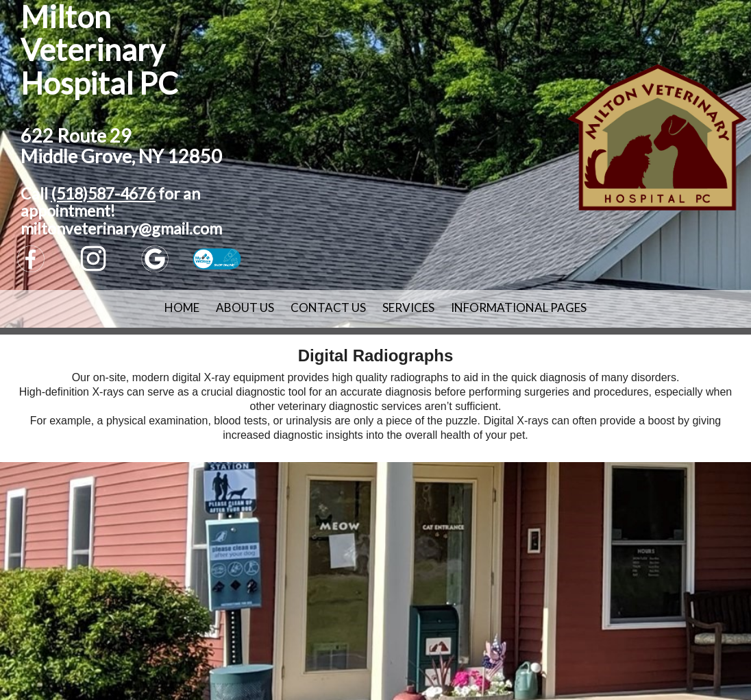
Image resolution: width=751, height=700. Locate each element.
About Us (245, 307)
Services (408, 307)
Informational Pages (519, 307)
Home (182, 307)
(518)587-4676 (103, 193)
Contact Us (328, 307)
